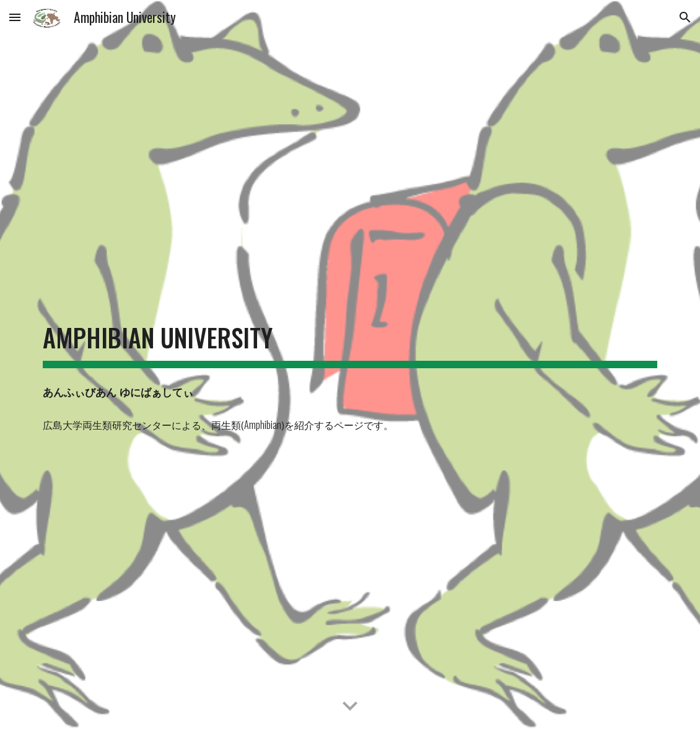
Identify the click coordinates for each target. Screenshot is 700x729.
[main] (350, 348)
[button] (15, 17)
